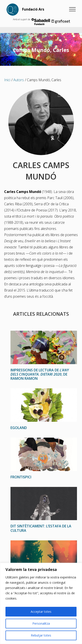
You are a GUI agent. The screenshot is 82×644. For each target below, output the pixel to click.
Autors (19, 80)
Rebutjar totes (41, 635)
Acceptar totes (41, 612)
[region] (41, 603)
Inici (7, 80)
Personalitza (41, 623)
